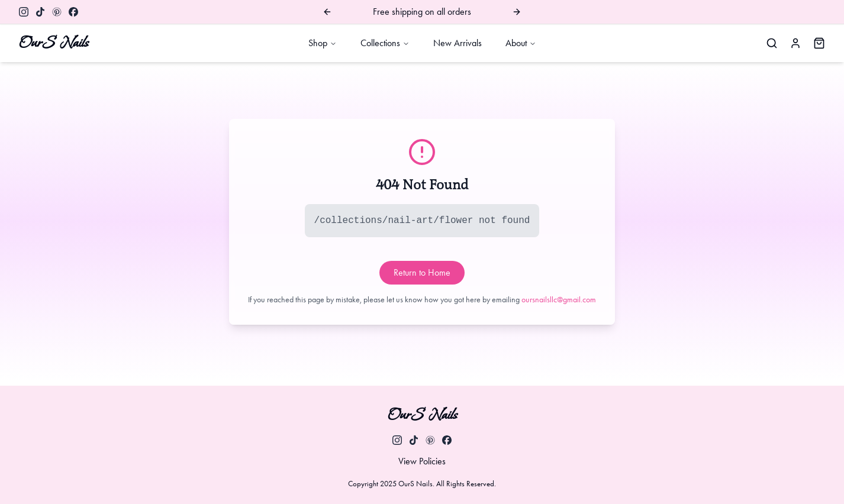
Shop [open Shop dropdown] (323, 43)
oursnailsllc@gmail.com (559, 300)
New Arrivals (458, 43)
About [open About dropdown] (521, 43)
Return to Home (422, 272)
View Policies (422, 461)
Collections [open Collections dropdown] (385, 43)
